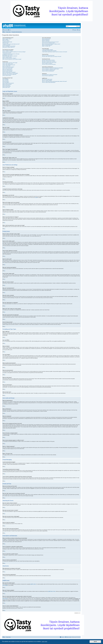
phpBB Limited (33, 584)
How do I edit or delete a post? (8, 64)
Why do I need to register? (7, 39)
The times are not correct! (7, 53)
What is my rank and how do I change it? (9, 58)
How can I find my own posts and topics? (49, 64)
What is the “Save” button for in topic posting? (10, 73)
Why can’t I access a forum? (7, 69)
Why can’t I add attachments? (8, 70)
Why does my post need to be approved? (9, 74)
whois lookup (5, 599)
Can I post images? (6, 82)
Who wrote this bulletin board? (47, 79)
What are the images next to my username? (10, 56)
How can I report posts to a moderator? (9, 72)
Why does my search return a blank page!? (49, 62)
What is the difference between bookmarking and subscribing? (52, 68)
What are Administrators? (46, 39)
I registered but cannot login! (7, 42)
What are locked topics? (7, 86)
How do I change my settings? (8, 51)
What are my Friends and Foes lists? (48, 55)
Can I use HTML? (6, 80)
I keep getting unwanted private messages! (49, 51)
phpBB (36, 197)
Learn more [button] (44, 642)
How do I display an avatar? (7, 57)
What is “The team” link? (46, 46)
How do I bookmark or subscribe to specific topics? (51, 69)
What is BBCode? (6, 79)
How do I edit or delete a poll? (8, 68)
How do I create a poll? (6, 66)
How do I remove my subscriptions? (48, 71)
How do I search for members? (47, 63)
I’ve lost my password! (6, 45)
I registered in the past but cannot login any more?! (11, 44)
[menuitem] (9, 30)
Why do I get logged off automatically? (9, 46)
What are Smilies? (6, 81)
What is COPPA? (5, 40)
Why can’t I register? (6, 41)
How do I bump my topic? (7, 75)
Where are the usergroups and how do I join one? (50, 42)
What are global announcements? (8, 83)
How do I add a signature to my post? (9, 65)
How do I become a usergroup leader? (48, 43)
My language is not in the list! (7, 55)
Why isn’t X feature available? (47, 80)
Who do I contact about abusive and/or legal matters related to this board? (54, 81)
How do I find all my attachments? (48, 76)
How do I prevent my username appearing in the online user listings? (14, 52)
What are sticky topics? (6, 85)
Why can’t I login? (6, 43)
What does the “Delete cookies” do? (9, 47)
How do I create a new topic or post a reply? (10, 63)
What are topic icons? (6, 87)
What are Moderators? (46, 40)
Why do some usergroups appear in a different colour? (51, 44)
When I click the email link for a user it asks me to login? (12, 59)
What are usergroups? (46, 41)
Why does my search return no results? (49, 61)
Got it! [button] (95, 642)
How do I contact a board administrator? (49, 82)
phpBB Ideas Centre (52, 591)
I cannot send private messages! (47, 50)
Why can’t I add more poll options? (8, 67)
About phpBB (5, 585)
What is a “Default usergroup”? (47, 45)
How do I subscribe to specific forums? (49, 70)
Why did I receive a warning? (7, 71)
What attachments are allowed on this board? (50, 75)
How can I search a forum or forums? (48, 60)
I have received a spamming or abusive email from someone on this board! (55, 52)
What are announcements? (7, 84)
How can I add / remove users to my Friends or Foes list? (52, 56)
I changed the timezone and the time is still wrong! (11, 54)
